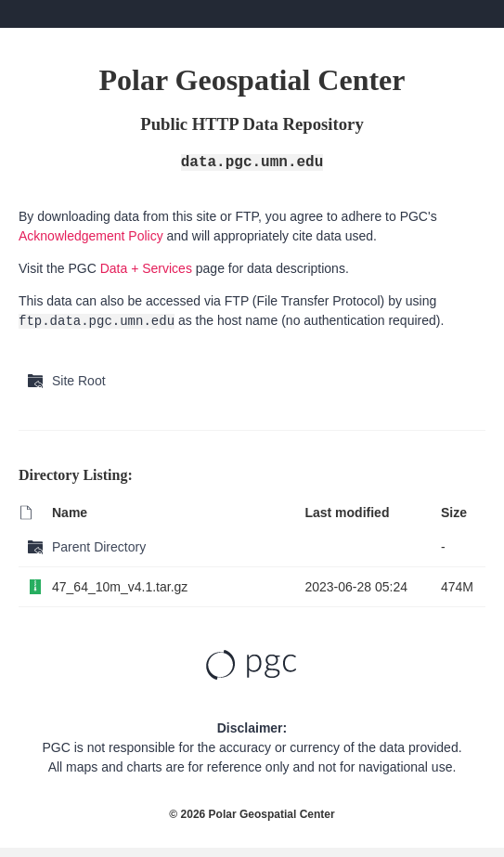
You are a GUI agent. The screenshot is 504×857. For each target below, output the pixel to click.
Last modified (347, 513)
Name (70, 513)
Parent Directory (99, 547)
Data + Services (146, 268)
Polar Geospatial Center (272, 814)
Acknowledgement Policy (91, 236)
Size (454, 513)
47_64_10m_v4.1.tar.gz (120, 587)
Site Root (79, 381)
